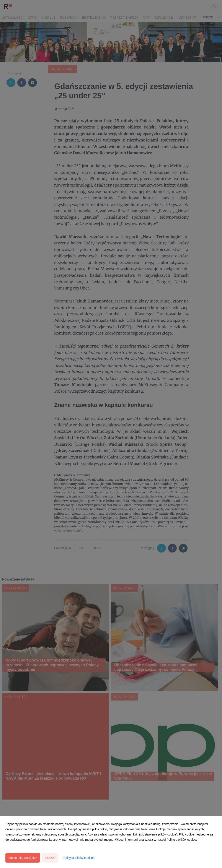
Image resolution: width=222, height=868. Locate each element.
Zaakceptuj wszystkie (23, 858)
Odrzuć (50, 858)
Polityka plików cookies (79, 858)
